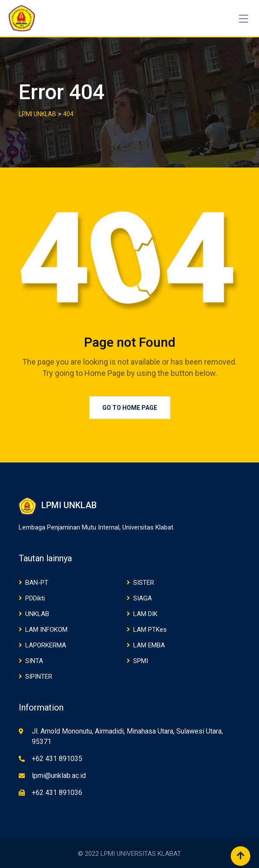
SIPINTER (39, 677)
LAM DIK (145, 614)
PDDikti (35, 598)
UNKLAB (37, 614)
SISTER (144, 583)
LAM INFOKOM (46, 630)
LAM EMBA (149, 645)
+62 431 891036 (57, 793)
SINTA (34, 661)
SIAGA (143, 598)
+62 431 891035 (57, 759)
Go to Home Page (130, 408)
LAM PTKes (150, 630)
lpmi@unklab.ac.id (59, 776)
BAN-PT (37, 583)
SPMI (141, 661)
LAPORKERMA (46, 645)
